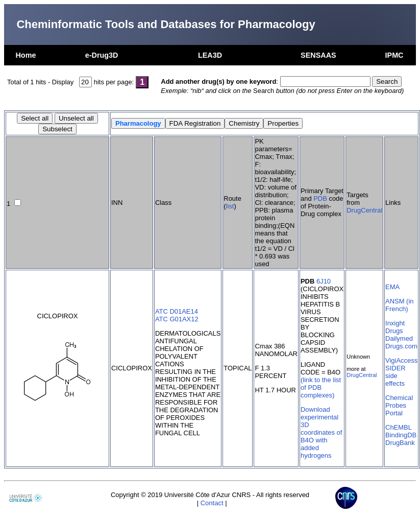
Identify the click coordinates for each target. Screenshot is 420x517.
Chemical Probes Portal (399, 405)
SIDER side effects (396, 376)
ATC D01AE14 (177, 311)
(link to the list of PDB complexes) (321, 387)
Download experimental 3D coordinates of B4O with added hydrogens (321, 432)
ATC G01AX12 (177, 319)
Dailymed (399, 338)
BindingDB (401, 435)
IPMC (394, 55)
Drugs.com (401, 346)
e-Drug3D (102, 55)
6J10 (324, 281)
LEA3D (210, 55)
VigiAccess (401, 360)
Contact (212, 503)
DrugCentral (364, 210)
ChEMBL (399, 427)
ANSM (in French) (399, 305)
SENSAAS (318, 55)
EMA (392, 287)
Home (26, 55)
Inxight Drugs (395, 327)
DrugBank (400, 443)
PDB (320, 198)
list (230, 206)
